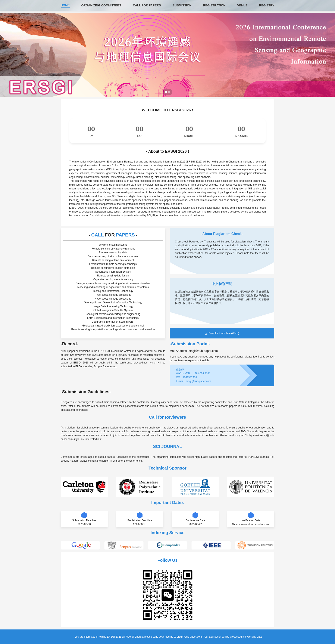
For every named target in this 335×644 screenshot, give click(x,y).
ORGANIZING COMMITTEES (101, 5)
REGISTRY (267, 5)
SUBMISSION (182, 5)
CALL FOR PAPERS (147, 5)
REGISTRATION (214, 5)
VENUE (242, 5)
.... (113, 333)
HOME (65, 5)
